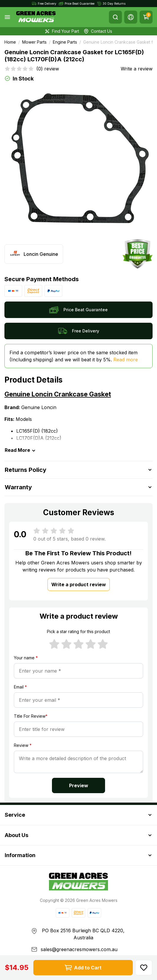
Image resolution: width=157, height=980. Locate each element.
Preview (79, 785)
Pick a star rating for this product (78, 631)
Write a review (137, 69)
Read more (126, 360)
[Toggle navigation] (7, 17)
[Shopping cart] (146, 17)
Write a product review (79, 584)
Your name (26, 658)
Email (20, 687)
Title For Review (31, 716)
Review (23, 745)
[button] (131, 17)
